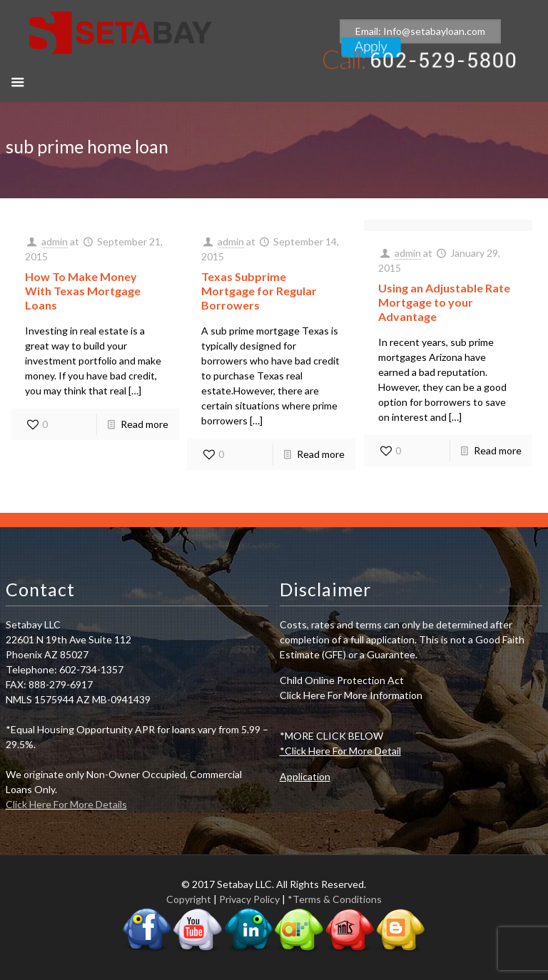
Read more (144, 424)
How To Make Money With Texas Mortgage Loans (83, 291)
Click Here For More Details (66, 804)
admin (55, 241)
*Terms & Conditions (335, 899)
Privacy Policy (249, 899)
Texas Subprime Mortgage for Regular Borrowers (259, 291)
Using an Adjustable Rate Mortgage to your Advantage (444, 302)
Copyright (189, 899)
